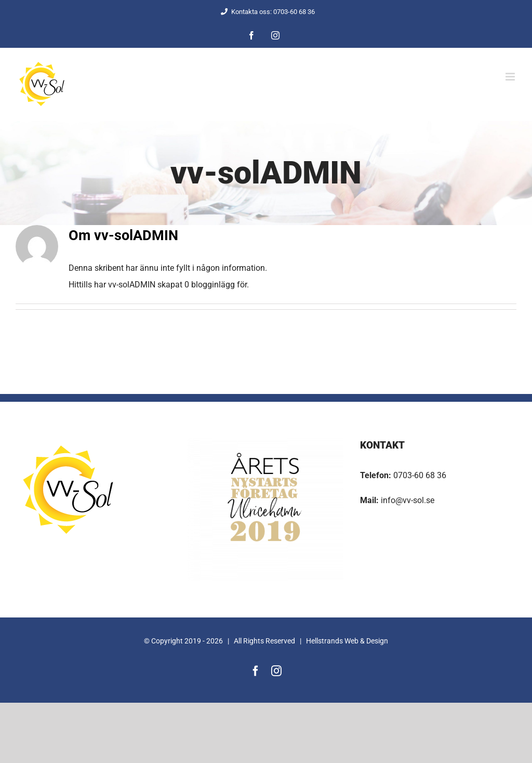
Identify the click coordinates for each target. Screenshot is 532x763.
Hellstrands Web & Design (347, 641)
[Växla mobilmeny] (511, 77)
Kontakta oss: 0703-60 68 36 (266, 12)
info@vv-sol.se (407, 500)
